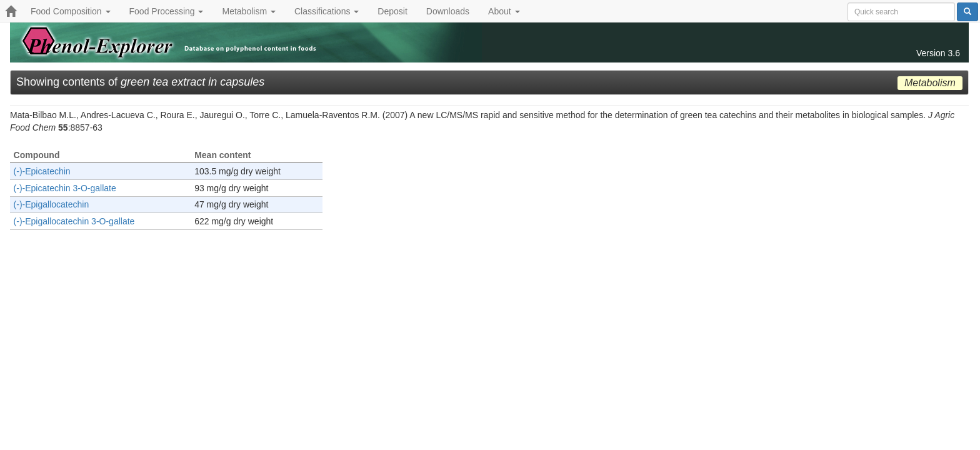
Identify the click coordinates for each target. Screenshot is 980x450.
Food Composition (71, 11)
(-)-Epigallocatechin (52, 204)
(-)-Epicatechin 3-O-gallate (65, 188)
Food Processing (167, 11)
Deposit (392, 11)
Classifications (327, 11)
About (504, 11)
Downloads (448, 11)
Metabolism (248, 11)
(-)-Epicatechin (42, 171)
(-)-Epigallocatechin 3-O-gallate (74, 221)
